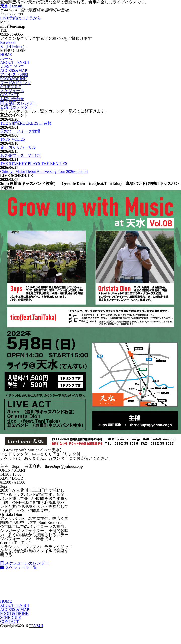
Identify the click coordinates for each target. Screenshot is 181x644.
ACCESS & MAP (15, 609)
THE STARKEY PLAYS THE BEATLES (34, 163)
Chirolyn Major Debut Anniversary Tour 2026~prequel (44, 172)
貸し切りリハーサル (18, 147)
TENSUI (36, 626)
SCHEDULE (11, 617)
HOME (6, 601)
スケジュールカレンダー (25, 563)
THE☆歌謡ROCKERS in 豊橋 (26, 123)
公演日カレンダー (18, 103)
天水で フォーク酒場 (20, 131)
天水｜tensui (11, 6)
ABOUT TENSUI (14, 605)
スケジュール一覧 (19, 567)
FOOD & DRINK (14, 613)
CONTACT (9, 621)
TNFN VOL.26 (12, 139)
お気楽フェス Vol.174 (20, 155)
